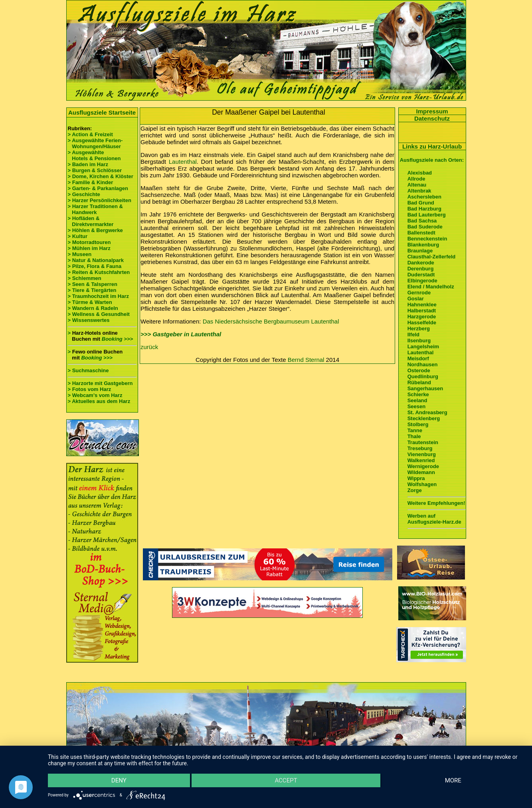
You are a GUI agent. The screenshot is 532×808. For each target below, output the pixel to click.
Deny (119, 780)
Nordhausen (423, 364)
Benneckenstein (427, 239)
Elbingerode (422, 281)
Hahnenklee (422, 305)
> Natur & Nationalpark (96, 260)
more (453, 780)
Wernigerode (423, 466)
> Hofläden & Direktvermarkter (91, 221)
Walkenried (421, 460)
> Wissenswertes (89, 320)
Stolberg (418, 424)
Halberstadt (422, 311)
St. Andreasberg (427, 412)
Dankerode (421, 263)
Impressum (432, 111)
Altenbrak (419, 191)
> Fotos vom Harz (90, 389)
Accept (286, 780)
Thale (414, 436)
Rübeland (419, 382)
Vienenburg (422, 454)
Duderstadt (421, 275)
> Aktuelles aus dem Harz (99, 401)
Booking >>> (117, 339)
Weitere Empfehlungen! (436, 503)
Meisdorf (418, 358)
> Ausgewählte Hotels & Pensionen (94, 155)
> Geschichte (84, 194)
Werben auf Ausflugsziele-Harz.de (434, 519)
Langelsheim (423, 346)
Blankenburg (423, 245)
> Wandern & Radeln (93, 308)
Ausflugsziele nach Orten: (432, 160)
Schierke (418, 394)
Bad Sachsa (422, 221)
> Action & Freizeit (90, 134)
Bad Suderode (425, 227)
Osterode (419, 370)
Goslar (416, 299)
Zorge (415, 490)
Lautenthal (183, 162)
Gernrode (419, 293)
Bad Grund (421, 203)
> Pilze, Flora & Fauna (95, 266)
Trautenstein (423, 442)
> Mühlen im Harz (89, 248)
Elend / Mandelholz (431, 287)
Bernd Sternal (306, 360)
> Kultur (78, 236)
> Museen (80, 254)
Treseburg (420, 448)
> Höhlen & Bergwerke (95, 230)
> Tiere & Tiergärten (92, 290)
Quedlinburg (423, 376)
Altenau (417, 185)
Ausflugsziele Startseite (102, 112)
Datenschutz (432, 118)
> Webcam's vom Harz (95, 395)
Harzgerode (422, 317)
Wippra (416, 478)
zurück (149, 347)
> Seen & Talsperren (93, 284)
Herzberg (419, 329)
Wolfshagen (422, 484)
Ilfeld (413, 335)
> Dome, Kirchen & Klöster (101, 176)
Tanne (415, 430)
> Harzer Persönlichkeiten (100, 200)
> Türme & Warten (90, 302)
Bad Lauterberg (427, 215)
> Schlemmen (85, 278)
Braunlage (420, 251)
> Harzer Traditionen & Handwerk (95, 209)
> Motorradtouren (89, 242)
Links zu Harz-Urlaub (432, 146)
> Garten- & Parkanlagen (98, 188)
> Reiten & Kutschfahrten (99, 272)
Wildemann (421, 472)
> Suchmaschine (88, 370)
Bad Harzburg (424, 209)
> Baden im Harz (88, 164)
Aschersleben (424, 197)
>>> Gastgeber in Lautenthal (181, 334)
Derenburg (421, 269)
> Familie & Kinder (91, 182)
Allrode (416, 179)
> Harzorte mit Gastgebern (100, 383)
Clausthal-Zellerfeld (432, 257)
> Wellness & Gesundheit (99, 314)
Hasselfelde (422, 323)
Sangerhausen (425, 388)
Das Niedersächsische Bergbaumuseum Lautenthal (271, 321)
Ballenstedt (421, 233)
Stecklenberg (424, 418)
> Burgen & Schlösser (95, 170)
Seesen (417, 406)
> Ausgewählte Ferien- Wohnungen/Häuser (96, 143)
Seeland (417, 400)
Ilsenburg (419, 340)
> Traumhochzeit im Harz (99, 296)
